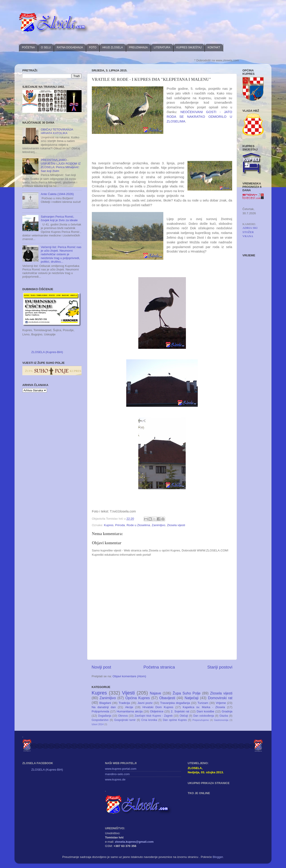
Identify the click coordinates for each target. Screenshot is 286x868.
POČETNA (28, 47)
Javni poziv (145, 703)
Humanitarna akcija (130, 711)
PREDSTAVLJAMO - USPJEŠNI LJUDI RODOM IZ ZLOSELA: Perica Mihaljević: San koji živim (61, 165)
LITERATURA (162, 47)
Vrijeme (221, 703)
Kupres (109, 525)
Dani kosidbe (205, 711)
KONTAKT (214, 47)
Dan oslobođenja (204, 716)
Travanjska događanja (175, 703)
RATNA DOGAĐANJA (70, 47)
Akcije (129, 707)
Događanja (105, 716)
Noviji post (101, 667)
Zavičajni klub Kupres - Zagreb (154, 716)
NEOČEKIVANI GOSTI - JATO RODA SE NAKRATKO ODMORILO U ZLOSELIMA (199, 117)
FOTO (93, 47)
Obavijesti (167, 698)
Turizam (203, 703)
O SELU (46, 47)
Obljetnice (157, 711)
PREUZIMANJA (138, 47)
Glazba (224, 716)
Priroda (120, 525)
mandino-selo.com (117, 774)
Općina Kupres (138, 698)
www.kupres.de (115, 779)
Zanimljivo (159, 525)
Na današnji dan (104, 707)
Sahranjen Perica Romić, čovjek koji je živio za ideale (59, 218)
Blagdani (105, 703)
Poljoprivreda (100, 711)
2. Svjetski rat (180, 711)
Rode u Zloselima (138, 525)
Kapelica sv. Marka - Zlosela (204, 707)
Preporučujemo (201, 720)
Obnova (123, 716)
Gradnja (227, 711)
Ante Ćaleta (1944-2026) (57, 194)
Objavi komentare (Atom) (129, 676)
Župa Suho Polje (187, 693)
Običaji (184, 716)
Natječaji (191, 698)
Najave (156, 693)
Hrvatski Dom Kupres (158, 707)
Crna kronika (149, 720)
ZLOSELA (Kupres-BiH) (47, 352)
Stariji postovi (220, 667)
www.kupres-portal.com (121, 769)
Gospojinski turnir (125, 720)
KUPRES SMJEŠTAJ (189, 47)
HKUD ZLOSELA (113, 47)
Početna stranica (159, 667)
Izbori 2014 (98, 724)
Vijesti (128, 693)
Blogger (218, 857)
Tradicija (124, 703)
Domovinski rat (220, 698)
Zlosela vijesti (176, 525)
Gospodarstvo (100, 720)
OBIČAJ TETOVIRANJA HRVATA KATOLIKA (57, 131)
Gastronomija (221, 720)
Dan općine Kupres (175, 720)
